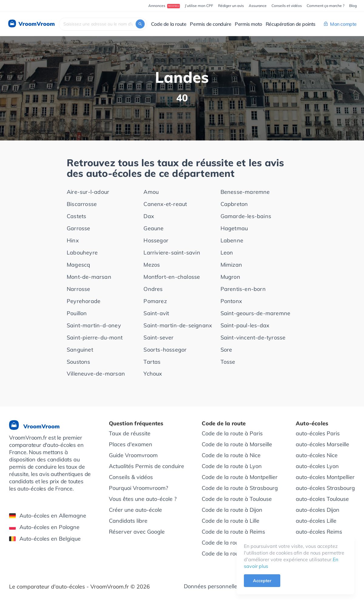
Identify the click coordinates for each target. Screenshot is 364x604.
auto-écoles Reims (319, 532)
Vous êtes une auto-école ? (143, 499)
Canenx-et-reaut (165, 204)
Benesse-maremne (245, 192)
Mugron (230, 277)
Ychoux (153, 374)
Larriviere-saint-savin (172, 253)
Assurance (258, 6)
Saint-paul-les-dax (245, 325)
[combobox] (103, 24)
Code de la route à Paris (232, 433)
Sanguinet (80, 350)
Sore (226, 350)
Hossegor (156, 240)
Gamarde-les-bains (246, 216)
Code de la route (169, 24)
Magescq (78, 265)
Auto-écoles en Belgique (45, 539)
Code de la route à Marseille (237, 444)
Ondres (153, 289)
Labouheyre (82, 253)
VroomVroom (31, 24)
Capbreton (234, 204)
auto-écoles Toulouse (322, 499)
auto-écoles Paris (318, 433)
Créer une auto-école (135, 510)
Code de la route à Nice (231, 455)
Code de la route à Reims (233, 532)
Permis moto (248, 24)
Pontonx (231, 301)
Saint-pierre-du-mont (95, 337)
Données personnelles (212, 586)
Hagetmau (234, 228)
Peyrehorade (84, 301)
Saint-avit (156, 313)
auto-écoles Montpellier (325, 477)
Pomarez (155, 301)
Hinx (73, 240)
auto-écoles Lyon (317, 466)
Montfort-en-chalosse (172, 277)
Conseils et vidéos (287, 6)
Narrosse (79, 289)
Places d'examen (131, 444)
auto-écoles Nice (317, 455)
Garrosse (79, 228)
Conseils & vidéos (131, 477)
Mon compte (340, 24)
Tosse (228, 362)
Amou (151, 192)
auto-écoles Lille (316, 521)
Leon (227, 253)
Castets (76, 216)
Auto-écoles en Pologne (44, 527)
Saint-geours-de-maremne (256, 313)
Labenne (232, 240)
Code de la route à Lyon (232, 466)
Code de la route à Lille (231, 521)
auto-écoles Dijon (318, 510)
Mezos (152, 265)
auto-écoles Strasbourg (325, 488)
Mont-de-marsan (89, 277)
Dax (149, 216)
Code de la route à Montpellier (240, 477)
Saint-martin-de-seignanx (178, 325)
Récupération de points (291, 24)
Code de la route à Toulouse (237, 499)
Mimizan (231, 265)
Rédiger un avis (231, 6)
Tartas (152, 362)
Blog (353, 6)
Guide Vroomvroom (133, 455)
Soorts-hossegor (165, 350)
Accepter (262, 581)
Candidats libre (128, 521)
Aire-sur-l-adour (88, 192)
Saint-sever (158, 337)
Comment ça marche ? (325, 6)
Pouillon (77, 313)
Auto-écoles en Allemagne (48, 516)
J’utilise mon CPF (199, 6)
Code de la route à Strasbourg (240, 488)
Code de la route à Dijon (232, 510)
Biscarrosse (82, 204)
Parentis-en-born (243, 289)
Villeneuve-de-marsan (96, 374)
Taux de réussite (130, 433)
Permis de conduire (211, 24)
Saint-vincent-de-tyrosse (253, 337)
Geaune (153, 228)
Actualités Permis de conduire (147, 466)
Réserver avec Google (137, 532)
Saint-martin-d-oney (94, 325)
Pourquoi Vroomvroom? (138, 488)
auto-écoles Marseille (322, 444)
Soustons (79, 362)
